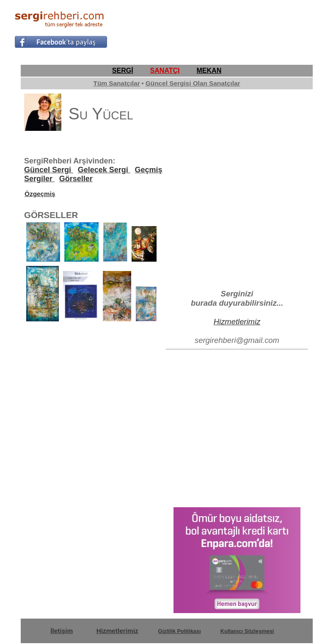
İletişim (62, 631)
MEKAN (209, 70)
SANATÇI (165, 70)
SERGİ (123, 70)
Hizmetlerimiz (237, 322)
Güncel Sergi (49, 170)
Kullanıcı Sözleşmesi (247, 631)
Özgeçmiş (40, 194)
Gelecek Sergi (104, 170)
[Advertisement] (212, 28)
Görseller (76, 179)
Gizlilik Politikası (180, 631)
